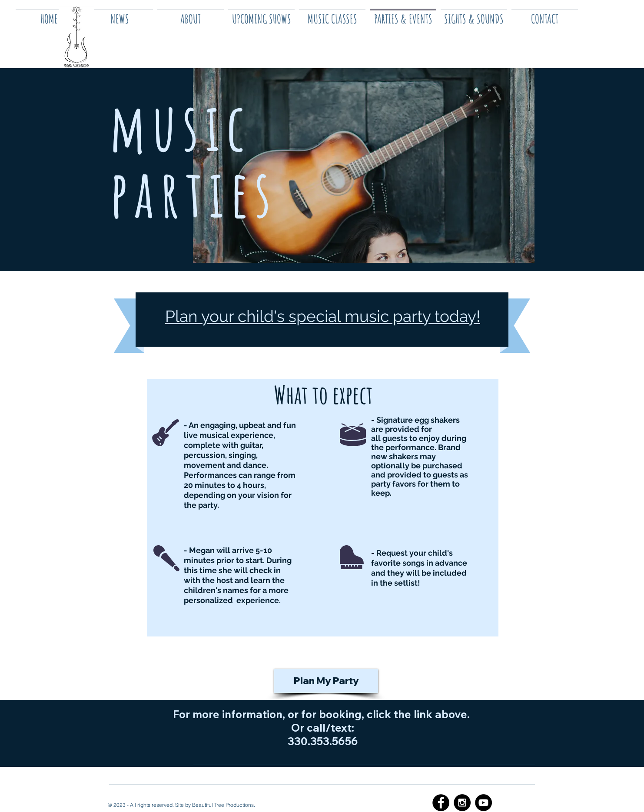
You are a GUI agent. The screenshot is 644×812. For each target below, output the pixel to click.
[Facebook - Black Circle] (441, 803)
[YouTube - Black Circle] (483, 803)
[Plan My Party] (326, 681)
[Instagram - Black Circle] (462, 803)
